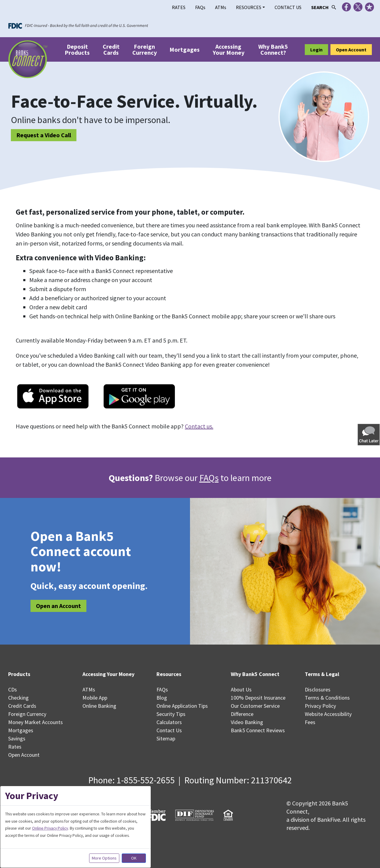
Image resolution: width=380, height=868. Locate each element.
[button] (369, 434)
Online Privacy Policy (50, 828)
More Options (104, 858)
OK (134, 858)
